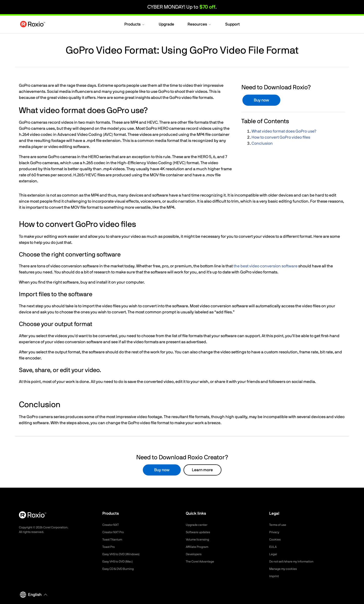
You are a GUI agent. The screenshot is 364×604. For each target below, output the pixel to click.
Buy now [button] (261, 100)
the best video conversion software (266, 266)
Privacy (275, 532)
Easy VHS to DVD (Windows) (124, 554)
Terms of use (279, 525)
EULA (274, 547)
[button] (135, 25)
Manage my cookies (285, 569)
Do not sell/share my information (295, 562)
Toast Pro (110, 547)
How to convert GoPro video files (281, 137)
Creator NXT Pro (115, 532)
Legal (274, 554)
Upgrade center (198, 525)
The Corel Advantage (202, 562)
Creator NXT (112, 525)
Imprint (275, 576)
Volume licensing (199, 540)
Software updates (200, 532)
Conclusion (262, 143)
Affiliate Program (199, 547)
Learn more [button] (202, 470)
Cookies (276, 540)
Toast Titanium (114, 540)
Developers (195, 554)
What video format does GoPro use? (284, 131)
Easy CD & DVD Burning (121, 569)
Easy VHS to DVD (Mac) (121, 562)
